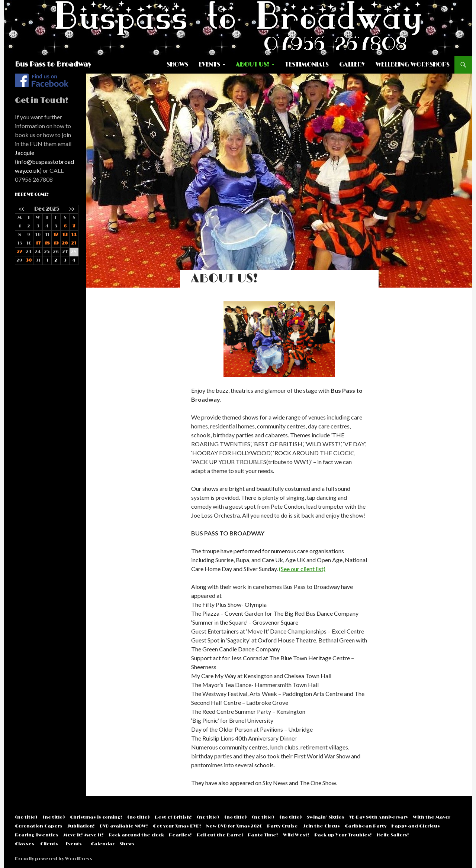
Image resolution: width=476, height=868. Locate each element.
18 (47, 243)
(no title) (26, 817)
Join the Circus (321, 826)
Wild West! (296, 835)
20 (65, 243)
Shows (177, 65)
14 (74, 235)
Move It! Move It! (83, 835)
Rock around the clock (136, 835)
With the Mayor (432, 817)
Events (209, 65)
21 (74, 243)
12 (56, 235)
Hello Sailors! (393, 835)
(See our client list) (302, 569)
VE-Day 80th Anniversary (379, 817)
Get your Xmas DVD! (177, 826)
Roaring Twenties (37, 835)
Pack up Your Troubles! (343, 835)
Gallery (352, 65)
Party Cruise (282, 826)
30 (29, 260)
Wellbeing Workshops (413, 65)
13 (65, 235)
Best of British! (173, 817)
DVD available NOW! (124, 826)
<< (22, 209)
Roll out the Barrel (220, 835)
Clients (49, 844)
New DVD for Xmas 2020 (234, 826)
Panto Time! (263, 835)
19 (56, 243)
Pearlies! (180, 835)
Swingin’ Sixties (326, 817)
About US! (253, 65)
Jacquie (25, 153)
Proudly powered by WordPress (54, 859)
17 (38, 243)
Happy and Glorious (416, 826)
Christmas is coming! (96, 817)
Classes (25, 844)
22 (20, 252)
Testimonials (307, 65)
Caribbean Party (366, 826)
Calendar (103, 844)
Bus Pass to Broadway (53, 65)
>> (72, 209)
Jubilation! (81, 826)
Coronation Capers (39, 826)
